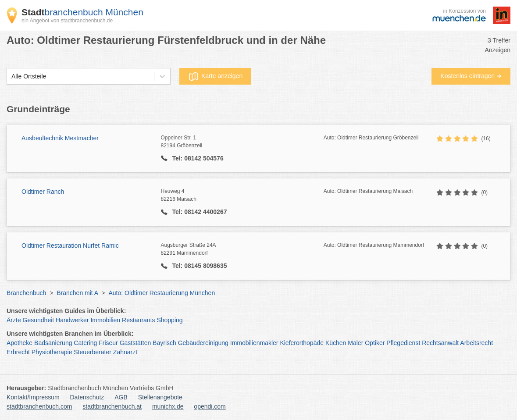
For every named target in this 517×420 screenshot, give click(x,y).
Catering (85, 343)
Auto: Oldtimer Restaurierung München (162, 293)
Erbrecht (18, 352)
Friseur (108, 343)
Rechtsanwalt (440, 343)
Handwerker (72, 320)
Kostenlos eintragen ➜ (471, 76)
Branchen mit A (77, 293)
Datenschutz (87, 397)
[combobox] (11, 77)
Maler (355, 343)
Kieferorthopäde (302, 343)
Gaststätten (135, 343)
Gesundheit (39, 320)
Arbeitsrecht (476, 343)
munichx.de (168, 406)
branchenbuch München (82, 12)
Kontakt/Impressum (33, 397)
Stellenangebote (160, 397)
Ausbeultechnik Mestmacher (60, 138)
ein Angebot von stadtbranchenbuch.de (67, 21)
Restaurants (138, 320)
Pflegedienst (403, 343)
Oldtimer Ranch (43, 192)
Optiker (375, 343)
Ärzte (14, 320)
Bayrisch (164, 343)
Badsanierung (53, 343)
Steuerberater (93, 352)
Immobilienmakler (254, 343)
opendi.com (210, 406)
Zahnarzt (125, 352)
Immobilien (105, 320)
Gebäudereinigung (203, 343)
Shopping (169, 320)
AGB (121, 397)
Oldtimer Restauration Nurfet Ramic (70, 246)
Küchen (336, 343)
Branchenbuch (26, 293)
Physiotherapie (52, 352)
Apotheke (20, 343)
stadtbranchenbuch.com (39, 406)
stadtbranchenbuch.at (112, 406)
